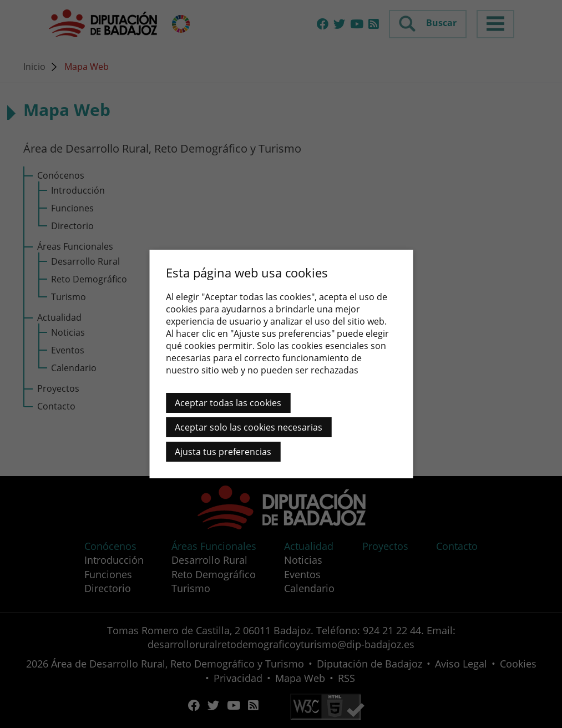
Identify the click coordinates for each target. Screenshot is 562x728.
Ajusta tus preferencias (223, 452)
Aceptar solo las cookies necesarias (249, 427)
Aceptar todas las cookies (228, 403)
